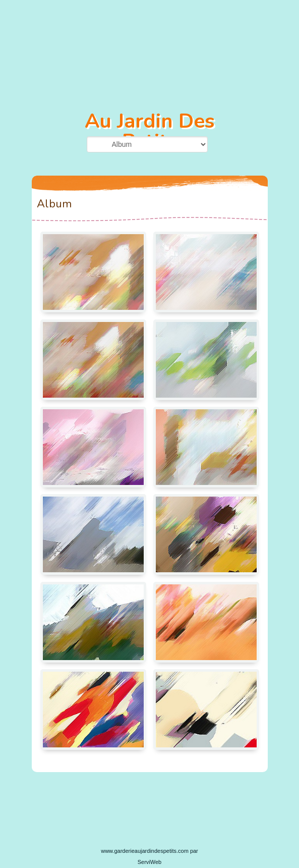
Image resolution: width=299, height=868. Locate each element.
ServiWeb (149, 862)
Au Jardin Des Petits (149, 131)
